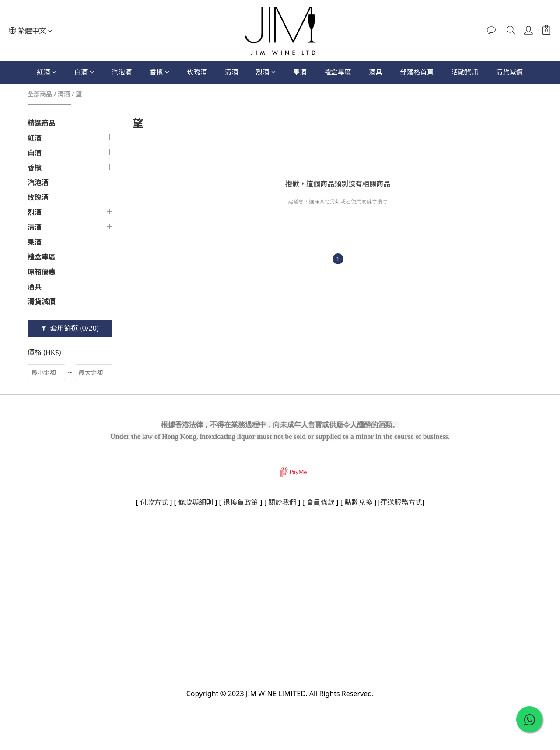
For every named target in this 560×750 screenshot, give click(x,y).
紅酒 (47, 72)
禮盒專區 (338, 72)
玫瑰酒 (197, 72)
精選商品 (42, 123)
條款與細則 (196, 502)
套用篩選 (70, 328)
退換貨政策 (241, 502)
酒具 (376, 72)
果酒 (300, 72)
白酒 (84, 72)
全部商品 (40, 94)
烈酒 (266, 72)
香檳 (160, 72)
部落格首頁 (417, 72)
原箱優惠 (42, 272)
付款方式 (154, 502)
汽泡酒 (122, 72)
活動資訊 (465, 72)
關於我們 (282, 502)
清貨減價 (510, 72)
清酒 (232, 72)
